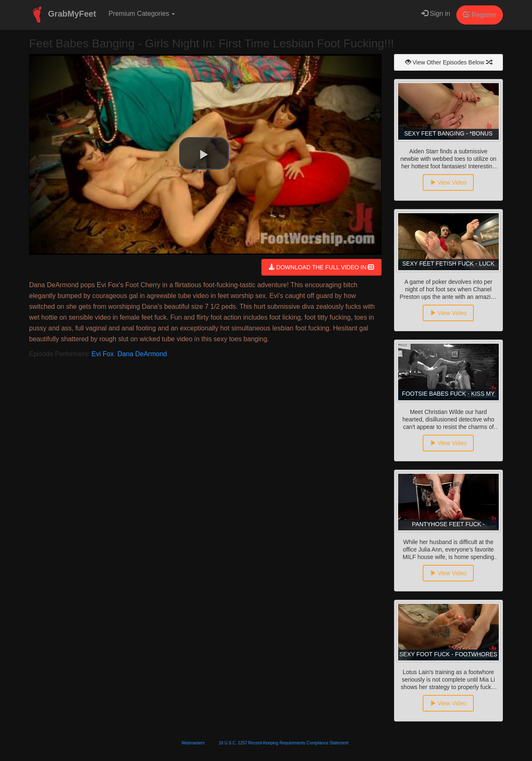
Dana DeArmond (142, 354)
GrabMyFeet (63, 15)
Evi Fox (102, 354)
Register (480, 15)
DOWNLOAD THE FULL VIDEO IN (321, 267)
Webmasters (193, 743)
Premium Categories (142, 14)
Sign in (436, 14)
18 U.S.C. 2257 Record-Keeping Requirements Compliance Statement (283, 743)
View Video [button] (448, 182)
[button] (204, 153)
